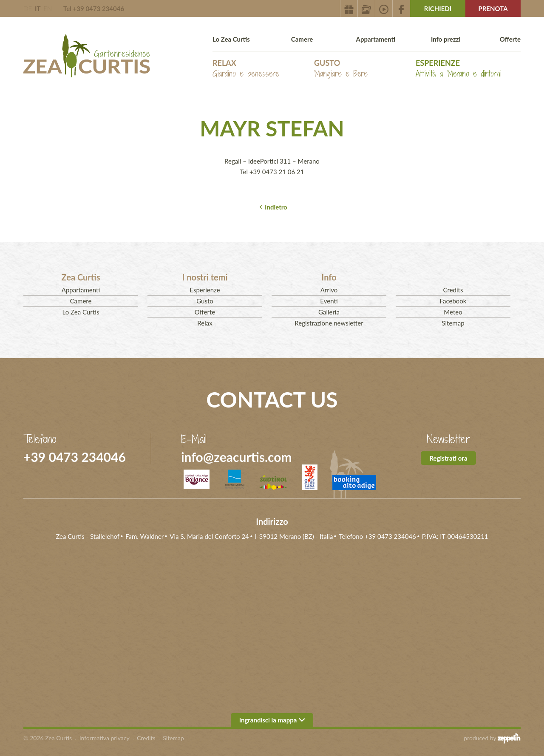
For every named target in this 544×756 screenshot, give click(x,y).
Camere (302, 39)
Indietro (276, 207)
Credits (453, 290)
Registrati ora (448, 458)
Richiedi (438, 8)
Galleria (329, 312)
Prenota (493, 8)
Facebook (453, 301)
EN (48, 8)
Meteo (453, 312)
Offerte (510, 39)
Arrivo (329, 290)
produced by (492, 738)
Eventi (329, 301)
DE (28, 8)
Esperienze (459, 69)
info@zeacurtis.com (237, 457)
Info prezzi (446, 39)
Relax (246, 69)
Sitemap (453, 323)
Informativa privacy (105, 738)
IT (38, 8)
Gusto (341, 69)
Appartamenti (376, 39)
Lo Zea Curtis (231, 39)
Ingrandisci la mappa (272, 720)
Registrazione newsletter (329, 323)
